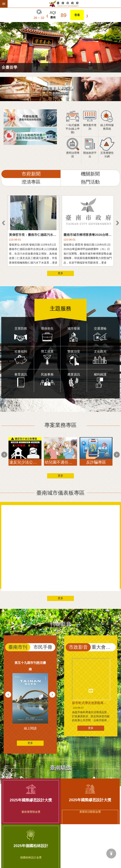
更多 (60, 273)
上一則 (47, 16)
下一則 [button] (117, 223)
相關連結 (60, 823)
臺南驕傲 (60, 714)
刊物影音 (60, 587)
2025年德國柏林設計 (31, 780)
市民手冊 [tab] (43, 610)
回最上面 (111, 854)
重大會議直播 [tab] (104, 610)
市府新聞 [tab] (31, 174)
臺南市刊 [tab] (18, 610)
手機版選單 (4, 4)
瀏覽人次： (7, 861)
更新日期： (7, 857)
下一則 (87, 16)
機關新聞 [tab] (90, 174)
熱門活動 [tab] (90, 182)
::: (1, 21)
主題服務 (60, 305)
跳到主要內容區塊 (2, 2)
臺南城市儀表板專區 (60, 456)
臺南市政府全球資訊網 (64, 4)
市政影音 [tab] (78, 610)
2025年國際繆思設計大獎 (31, 735)
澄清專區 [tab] (31, 182)
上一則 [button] (4, 223)
